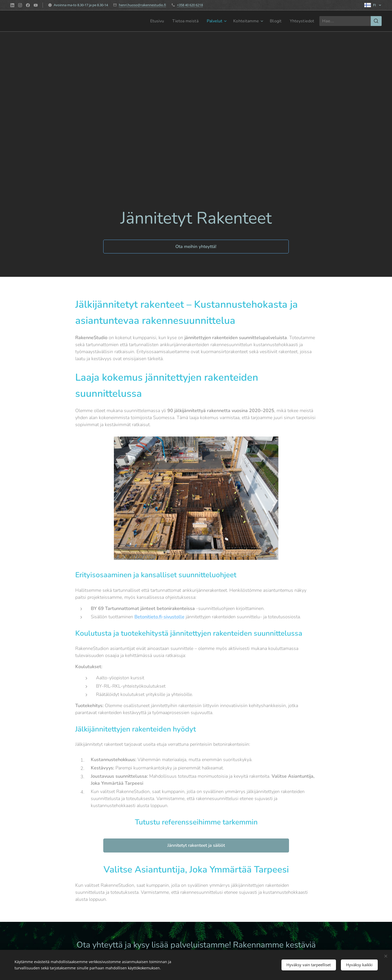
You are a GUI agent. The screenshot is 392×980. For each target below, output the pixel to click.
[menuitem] (149, 21)
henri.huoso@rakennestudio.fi (142, 5)
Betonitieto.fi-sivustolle (159, 617)
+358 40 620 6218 (190, 5)
